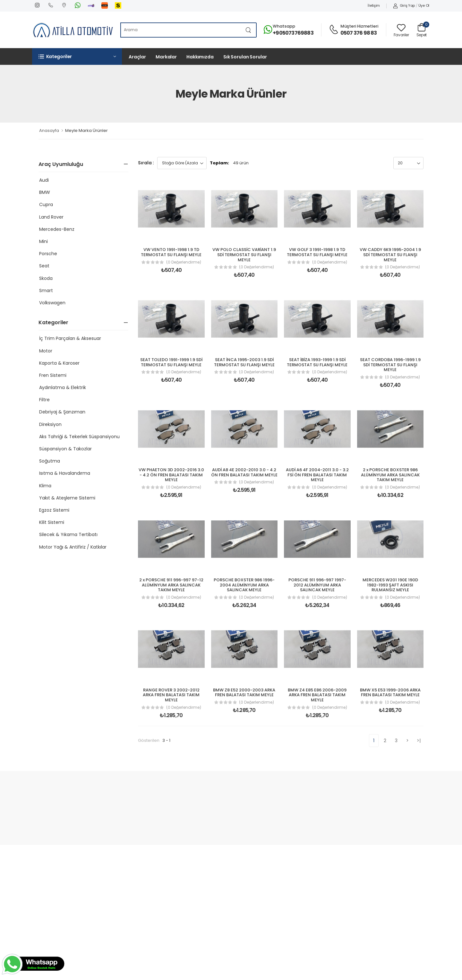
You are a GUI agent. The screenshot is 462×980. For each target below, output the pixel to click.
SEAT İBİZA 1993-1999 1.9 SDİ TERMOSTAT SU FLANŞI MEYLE (317, 362)
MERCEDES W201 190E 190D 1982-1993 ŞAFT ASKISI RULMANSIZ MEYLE (390, 585)
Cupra (46, 204)
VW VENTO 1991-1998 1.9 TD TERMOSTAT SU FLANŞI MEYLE (171, 252)
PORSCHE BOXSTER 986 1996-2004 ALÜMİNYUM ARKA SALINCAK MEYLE (244, 585)
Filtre (44, 400)
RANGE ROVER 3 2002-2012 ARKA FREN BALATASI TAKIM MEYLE (171, 695)
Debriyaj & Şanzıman (62, 412)
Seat (44, 266)
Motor (46, 351)
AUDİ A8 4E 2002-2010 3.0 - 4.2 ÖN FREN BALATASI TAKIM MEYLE (244, 472)
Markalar (166, 57)
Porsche (48, 254)
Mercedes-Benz (57, 229)
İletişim (374, 5)
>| (419, 741)
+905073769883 (293, 33)
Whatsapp (284, 26)
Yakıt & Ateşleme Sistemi (67, 498)
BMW (45, 192)
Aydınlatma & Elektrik (63, 387)
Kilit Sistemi (52, 522)
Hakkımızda (200, 57)
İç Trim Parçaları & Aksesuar (70, 338)
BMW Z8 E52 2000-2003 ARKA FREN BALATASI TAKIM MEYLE (244, 693)
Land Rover (51, 217)
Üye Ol (424, 5)
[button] (77, 56)
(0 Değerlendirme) (184, 262)
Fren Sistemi (53, 375)
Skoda (46, 278)
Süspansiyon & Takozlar (65, 449)
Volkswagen (52, 303)
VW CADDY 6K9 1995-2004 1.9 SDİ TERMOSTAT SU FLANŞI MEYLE (390, 255)
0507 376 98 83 (359, 33)
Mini (43, 241)
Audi (44, 180)
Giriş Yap (404, 5)
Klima (45, 486)
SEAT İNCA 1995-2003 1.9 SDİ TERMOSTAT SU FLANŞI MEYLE (244, 362)
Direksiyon (50, 424)
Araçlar (137, 57)
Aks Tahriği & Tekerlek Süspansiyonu (79, 437)
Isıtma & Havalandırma (65, 473)
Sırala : (146, 163)
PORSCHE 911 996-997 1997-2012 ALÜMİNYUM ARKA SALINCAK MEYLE (317, 585)
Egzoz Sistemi (54, 510)
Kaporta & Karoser (59, 363)
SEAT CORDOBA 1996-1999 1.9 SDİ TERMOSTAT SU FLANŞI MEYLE (390, 365)
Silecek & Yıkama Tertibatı (68, 534)
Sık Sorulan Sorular (245, 57)
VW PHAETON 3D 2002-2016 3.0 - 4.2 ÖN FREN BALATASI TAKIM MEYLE (171, 475)
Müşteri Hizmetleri (359, 26)
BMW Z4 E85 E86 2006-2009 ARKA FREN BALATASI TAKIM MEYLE (317, 695)
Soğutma (50, 461)
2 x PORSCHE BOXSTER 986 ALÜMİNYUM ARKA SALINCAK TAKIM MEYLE (390, 475)
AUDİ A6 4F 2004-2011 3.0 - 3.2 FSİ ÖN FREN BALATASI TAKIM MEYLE (317, 475)
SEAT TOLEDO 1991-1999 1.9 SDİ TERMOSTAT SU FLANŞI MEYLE (171, 362)
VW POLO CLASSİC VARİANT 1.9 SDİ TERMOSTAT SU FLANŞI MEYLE (244, 255)
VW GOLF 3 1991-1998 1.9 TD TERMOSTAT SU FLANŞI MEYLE (317, 252)
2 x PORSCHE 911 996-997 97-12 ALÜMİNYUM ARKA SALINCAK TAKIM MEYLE (171, 585)
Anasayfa (49, 130)
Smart (46, 291)
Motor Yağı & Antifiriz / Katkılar (73, 547)
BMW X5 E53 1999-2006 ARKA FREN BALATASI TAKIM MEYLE (390, 693)
